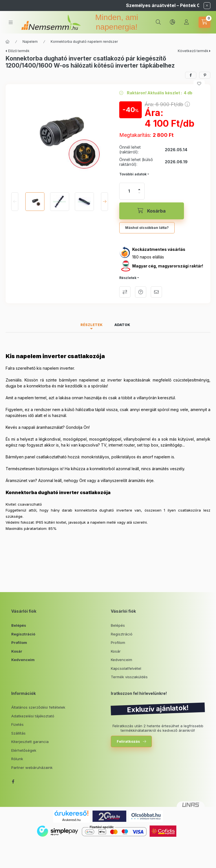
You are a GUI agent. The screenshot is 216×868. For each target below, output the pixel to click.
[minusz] (139, 193)
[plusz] (139, 189)
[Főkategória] (8, 42)
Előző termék (19, 51)
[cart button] (204, 22)
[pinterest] (205, 75)
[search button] (158, 22)
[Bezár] (207, 6)
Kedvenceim (23, 660)
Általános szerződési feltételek (38, 707)
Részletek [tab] (92, 325)
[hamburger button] (11, 22)
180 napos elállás (148, 257)
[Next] (104, 202)
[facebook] (191, 75)
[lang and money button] (172, 22)
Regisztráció (23, 634)
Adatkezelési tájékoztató (33, 716)
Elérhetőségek (24, 750)
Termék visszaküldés (129, 677)
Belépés (19, 625)
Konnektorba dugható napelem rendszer (84, 42)
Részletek (128, 278)
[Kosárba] (152, 211)
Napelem (30, 42)
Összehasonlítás (125, 292)
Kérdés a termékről (141, 292)
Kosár (17, 651)
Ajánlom (156, 292)
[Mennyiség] (129, 191)
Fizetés (17, 724)
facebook (13, 782)
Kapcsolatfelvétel (126, 668)
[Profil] (186, 22)
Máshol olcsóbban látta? (147, 228)
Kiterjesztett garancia (30, 742)
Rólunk (17, 759)
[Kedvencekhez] (199, 84)
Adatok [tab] (122, 325)
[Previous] (15, 202)
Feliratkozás (128, 741)
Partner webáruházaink (32, 767)
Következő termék (193, 51)
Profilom (19, 642)
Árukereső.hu (71, 820)
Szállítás (18, 733)
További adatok (133, 174)
